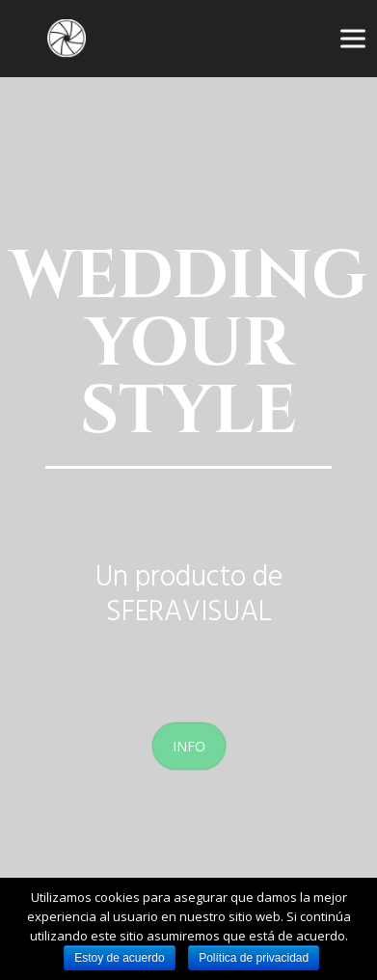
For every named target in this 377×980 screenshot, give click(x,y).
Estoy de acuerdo (119, 958)
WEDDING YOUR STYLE (188, 344)
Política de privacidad (254, 958)
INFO (188, 746)
